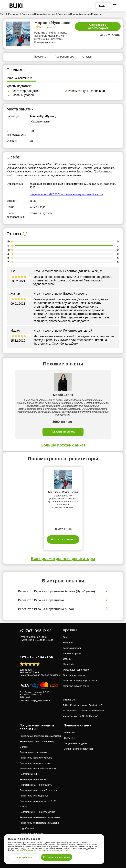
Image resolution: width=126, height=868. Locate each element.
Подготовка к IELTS (30, 774)
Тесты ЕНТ (70, 738)
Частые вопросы (72, 653)
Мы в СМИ (69, 664)
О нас (66, 637)
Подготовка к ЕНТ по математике (37, 812)
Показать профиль (63, 432)
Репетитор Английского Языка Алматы (40, 736)
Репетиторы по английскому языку (38, 769)
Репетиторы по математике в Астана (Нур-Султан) (39, 826)
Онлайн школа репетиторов (79, 749)
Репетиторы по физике (32, 834)
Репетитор (69, 733)
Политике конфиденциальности (29, 850)
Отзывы (67, 659)
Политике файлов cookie (57, 850)
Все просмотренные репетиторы (63, 559)
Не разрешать (24, 857)
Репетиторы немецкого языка (35, 763)
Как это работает (72, 648)
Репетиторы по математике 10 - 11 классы (38, 804)
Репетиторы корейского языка (36, 758)
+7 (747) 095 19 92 (36, 631)
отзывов (36, 675)
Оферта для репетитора (76, 670)
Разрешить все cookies (57, 857)
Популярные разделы (75, 743)
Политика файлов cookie (76, 686)
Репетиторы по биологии (33, 779)
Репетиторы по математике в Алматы (40, 817)
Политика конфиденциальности (36, 701)
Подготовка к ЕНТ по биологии (36, 785)
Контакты (68, 643)
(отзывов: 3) (51, 27)
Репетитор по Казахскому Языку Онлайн (37, 744)
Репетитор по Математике (34, 752)
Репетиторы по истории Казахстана (39, 790)
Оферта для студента (75, 675)
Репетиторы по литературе (34, 796)
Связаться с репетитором (98, 26)
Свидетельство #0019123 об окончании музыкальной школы (66, 194)
